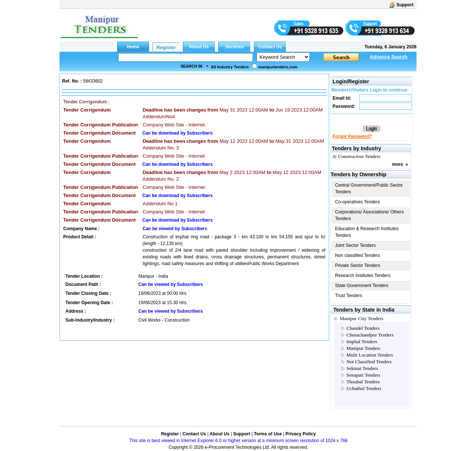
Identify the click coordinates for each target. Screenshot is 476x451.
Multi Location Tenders (370, 355)
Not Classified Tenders (369, 362)
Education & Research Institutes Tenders (367, 232)
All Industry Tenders (230, 67)
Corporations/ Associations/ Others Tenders (369, 215)
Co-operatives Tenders (358, 202)
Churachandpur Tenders (370, 335)
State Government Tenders (362, 286)
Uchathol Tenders (364, 388)
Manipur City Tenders (362, 318)
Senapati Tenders (364, 375)
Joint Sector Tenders (355, 245)
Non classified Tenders (358, 255)
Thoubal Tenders (363, 382)
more (397, 164)
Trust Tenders (349, 296)
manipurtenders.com (278, 67)
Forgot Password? (352, 136)
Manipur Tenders (364, 348)
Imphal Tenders (362, 342)
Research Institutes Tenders (363, 276)
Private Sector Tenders (358, 265)
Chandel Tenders (363, 328)
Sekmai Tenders (362, 368)
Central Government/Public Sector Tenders (369, 189)
